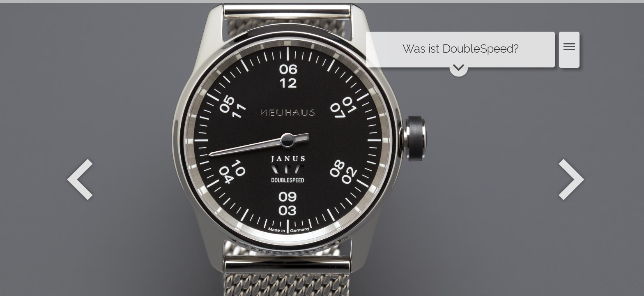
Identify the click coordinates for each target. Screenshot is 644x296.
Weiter (572, 180)
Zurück (80, 180)
